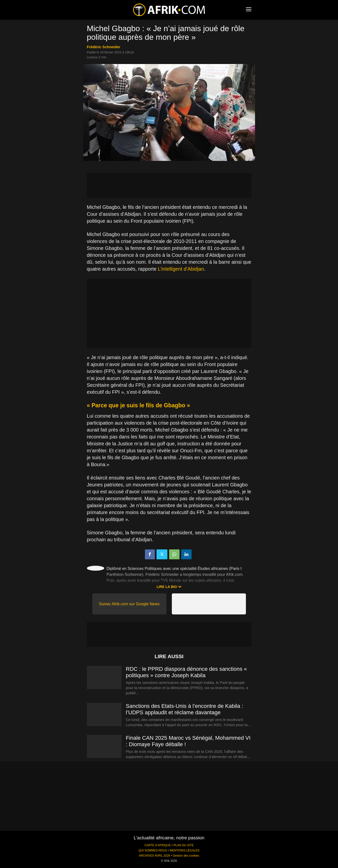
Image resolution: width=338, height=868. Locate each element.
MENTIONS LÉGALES (185, 850)
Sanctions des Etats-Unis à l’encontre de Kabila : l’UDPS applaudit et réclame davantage (185, 709)
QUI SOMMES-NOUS (153, 850)
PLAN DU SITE (184, 845)
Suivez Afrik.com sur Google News (129, 604)
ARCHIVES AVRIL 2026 (154, 856)
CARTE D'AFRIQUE (158, 845)
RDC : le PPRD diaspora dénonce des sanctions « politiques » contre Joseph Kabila (186, 672)
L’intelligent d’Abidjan (181, 269)
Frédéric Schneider (104, 47)
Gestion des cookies (186, 856)
